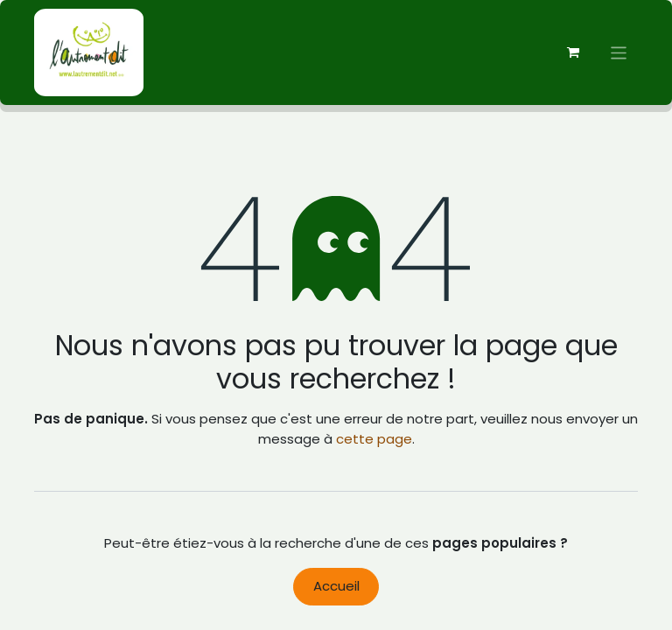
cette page (374, 439)
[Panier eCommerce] (573, 52)
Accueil (336, 586)
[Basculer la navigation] (619, 52)
